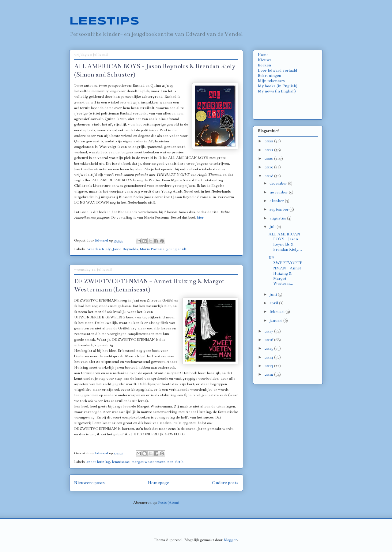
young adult (176, 249)
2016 (269, 340)
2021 (269, 150)
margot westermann (148, 462)
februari (277, 312)
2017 (269, 331)
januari (276, 321)
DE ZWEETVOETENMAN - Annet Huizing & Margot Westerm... (285, 271)
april (274, 303)
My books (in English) (278, 86)
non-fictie (175, 462)
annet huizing (98, 462)
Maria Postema (152, 249)
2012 (269, 374)
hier (200, 217)
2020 (269, 159)
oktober (277, 201)
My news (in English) (277, 91)
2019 (269, 167)
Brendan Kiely (99, 249)
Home (263, 55)
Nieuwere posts (89, 483)
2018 (269, 176)
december (279, 183)
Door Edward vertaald (277, 70)
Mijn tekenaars (271, 81)
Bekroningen (269, 76)
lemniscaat (121, 462)
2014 (269, 357)
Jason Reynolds (125, 249)
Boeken (264, 65)
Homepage (158, 483)
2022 (269, 141)
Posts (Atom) (169, 502)
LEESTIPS (104, 21)
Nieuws (265, 60)
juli (273, 227)
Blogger (230, 540)
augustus (278, 218)
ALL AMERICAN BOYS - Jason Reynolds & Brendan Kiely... (285, 242)
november (279, 192)
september (279, 209)
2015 (269, 348)
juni (274, 295)
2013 (269, 366)
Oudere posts (225, 483)
